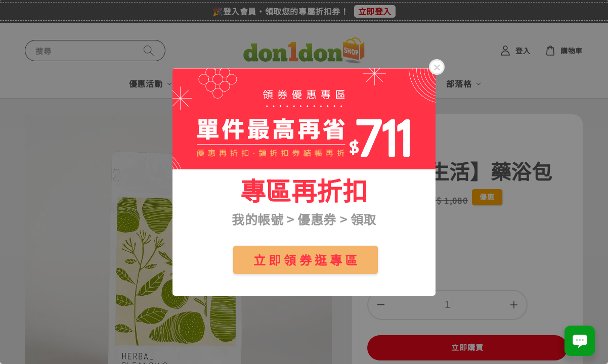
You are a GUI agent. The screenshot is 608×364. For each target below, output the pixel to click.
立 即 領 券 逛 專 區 (306, 260)
